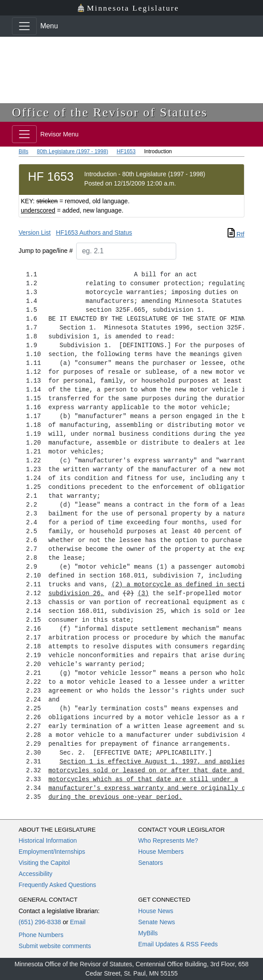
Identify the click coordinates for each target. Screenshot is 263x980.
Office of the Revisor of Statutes (110, 112)
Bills (23, 151)
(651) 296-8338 (40, 922)
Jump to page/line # (46, 251)
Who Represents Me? (168, 841)
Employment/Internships (52, 852)
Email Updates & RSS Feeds (178, 944)
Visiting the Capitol (44, 863)
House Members (161, 852)
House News (156, 911)
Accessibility (35, 874)
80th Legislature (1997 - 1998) (72, 151)
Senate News (157, 922)
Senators (151, 863)
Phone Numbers (41, 935)
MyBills (148, 933)
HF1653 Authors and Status (94, 232)
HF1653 (126, 151)
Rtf (236, 234)
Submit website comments (55, 946)
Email (78, 922)
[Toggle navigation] (24, 26)
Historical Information (48, 841)
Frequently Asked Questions (57, 885)
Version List (35, 232)
